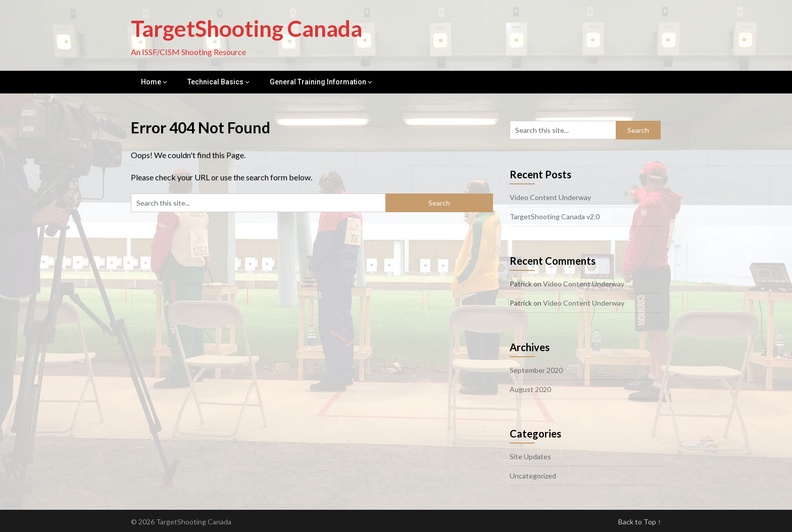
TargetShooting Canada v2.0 (555, 216)
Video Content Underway (550, 197)
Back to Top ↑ (640, 522)
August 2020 (530, 389)
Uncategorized (533, 476)
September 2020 (536, 370)
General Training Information (318, 82)
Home (151, 82)
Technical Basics (215, 82)
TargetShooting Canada (246, 28)
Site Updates (530, 456)
